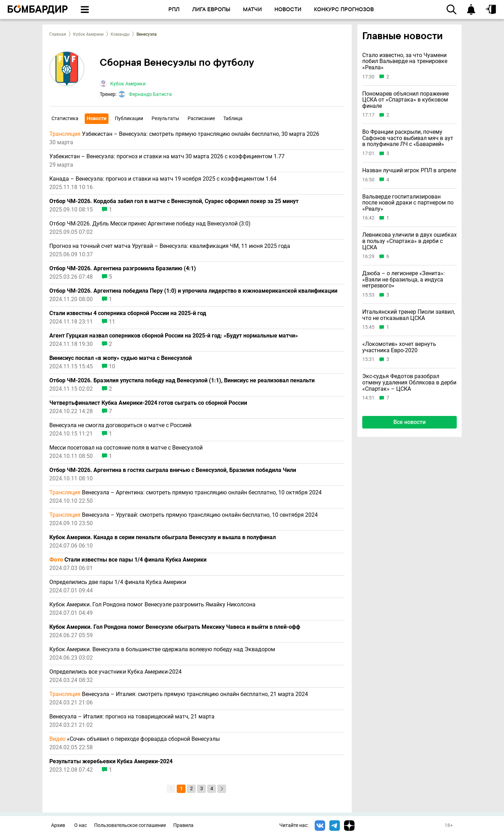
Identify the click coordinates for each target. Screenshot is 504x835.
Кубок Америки (88, 34)
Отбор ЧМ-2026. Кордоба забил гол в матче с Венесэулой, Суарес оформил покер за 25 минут (174, 201)
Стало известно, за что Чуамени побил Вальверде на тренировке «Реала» (405, 61)
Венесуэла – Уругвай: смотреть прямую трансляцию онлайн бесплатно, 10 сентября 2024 (184, 515)
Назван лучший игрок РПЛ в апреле (409, 171)
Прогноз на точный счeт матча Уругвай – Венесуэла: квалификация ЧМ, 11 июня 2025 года (170, 246)
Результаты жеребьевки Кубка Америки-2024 (111, 761)
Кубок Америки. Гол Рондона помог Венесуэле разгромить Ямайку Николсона (152, 605)
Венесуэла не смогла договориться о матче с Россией (120, 425)
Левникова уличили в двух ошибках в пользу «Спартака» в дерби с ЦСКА (409, 241)
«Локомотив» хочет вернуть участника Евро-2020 (399, 347)
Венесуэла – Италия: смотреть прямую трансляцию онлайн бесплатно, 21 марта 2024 (179, 694)
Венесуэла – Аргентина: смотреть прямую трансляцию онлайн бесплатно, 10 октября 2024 (185, 493)
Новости (97, 118)
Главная (58, 34)
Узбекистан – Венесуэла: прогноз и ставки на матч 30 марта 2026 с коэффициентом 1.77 (167, 156)
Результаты (165, 118)
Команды (120, 34)
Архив (58, 825)
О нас (80, 825)
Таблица (233, 118)
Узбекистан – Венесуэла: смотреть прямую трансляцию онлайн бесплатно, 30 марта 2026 (184, 134)
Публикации (129, 118)
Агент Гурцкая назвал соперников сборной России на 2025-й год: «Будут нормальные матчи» (174, 336)
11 (112, 322)
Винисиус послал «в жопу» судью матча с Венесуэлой (121, 358)
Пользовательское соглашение (130, 825)
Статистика (65, 118)
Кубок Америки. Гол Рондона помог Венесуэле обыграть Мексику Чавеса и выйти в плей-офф (175, 627)
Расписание (201, 118)
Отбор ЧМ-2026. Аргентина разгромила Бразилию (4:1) (123, 269)
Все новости (409, 422)
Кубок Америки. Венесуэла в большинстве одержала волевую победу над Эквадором (162, 649)
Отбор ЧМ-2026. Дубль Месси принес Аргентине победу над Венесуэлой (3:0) (150, 224)
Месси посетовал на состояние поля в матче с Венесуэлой (126, 448)
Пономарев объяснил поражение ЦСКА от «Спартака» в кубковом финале (405, 100)
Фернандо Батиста (150, 94)
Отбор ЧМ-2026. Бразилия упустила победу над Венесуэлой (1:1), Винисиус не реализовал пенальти (182, 381)
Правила (183, 825)
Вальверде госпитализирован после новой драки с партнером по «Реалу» (408, 203)
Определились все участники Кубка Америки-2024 (115, 672)
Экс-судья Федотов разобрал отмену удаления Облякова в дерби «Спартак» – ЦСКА (409, 382)
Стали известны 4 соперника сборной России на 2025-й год (128, 313)
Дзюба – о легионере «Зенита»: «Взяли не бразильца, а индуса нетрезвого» (404, 280)
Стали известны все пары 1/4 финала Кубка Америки (128, 560)
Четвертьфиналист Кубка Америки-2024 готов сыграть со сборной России (148, 403)
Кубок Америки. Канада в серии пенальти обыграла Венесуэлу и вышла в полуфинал (163, 537)
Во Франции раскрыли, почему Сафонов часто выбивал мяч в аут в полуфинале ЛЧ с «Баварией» (408, 138)
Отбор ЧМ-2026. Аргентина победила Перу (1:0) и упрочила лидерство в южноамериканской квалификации (193, 291)
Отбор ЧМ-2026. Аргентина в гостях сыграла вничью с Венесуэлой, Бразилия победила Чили (173, 470)
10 (112, 367)
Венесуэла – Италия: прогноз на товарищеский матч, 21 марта (132, 717)
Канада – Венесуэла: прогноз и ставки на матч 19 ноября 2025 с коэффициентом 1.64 (163, 179)
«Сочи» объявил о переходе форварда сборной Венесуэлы (135, 739)
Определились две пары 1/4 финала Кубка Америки (118, 582)
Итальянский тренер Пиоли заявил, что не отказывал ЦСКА (409, 315)
